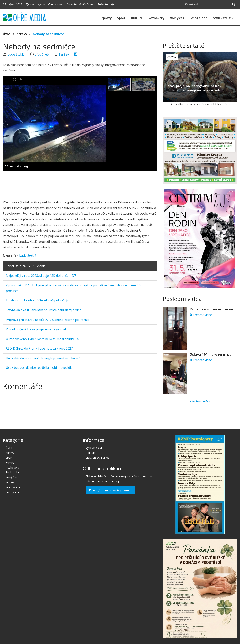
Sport (121, 18)
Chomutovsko (56, 4)
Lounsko (72, 4)
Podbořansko (87, 4)
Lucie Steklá (16, 54)
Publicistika (12, 472)
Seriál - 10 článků (26, 266)
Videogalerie (13, 487)
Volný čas (177, 18)
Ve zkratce (12, 482)
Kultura (137, 18)
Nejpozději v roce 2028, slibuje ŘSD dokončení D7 (41, 276)
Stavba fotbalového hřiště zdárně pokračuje (37, 300)
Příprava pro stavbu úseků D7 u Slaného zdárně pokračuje (48, 320)
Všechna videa (200, 401)
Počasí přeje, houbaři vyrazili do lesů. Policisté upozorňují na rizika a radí (194, 88)
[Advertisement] (80, 184)
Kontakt (91, 453)
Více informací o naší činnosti (110, 490)
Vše (112, 4)
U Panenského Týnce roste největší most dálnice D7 (43, 339)
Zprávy (106, 18)
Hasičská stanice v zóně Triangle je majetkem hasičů (43, 358)
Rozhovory (156, 18)
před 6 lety (42, 54)
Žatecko (103, 4)
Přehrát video (201, 315)
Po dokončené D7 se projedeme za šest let (36, 329)
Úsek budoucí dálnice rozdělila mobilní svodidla (39, 368)
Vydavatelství (224, 18)
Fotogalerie (199, 18)
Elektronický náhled (98, 458)
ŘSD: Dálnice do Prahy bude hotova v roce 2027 (39, 348)
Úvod (7, 34)
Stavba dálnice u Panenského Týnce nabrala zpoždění (44, 310)
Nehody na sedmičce (48, 34)
